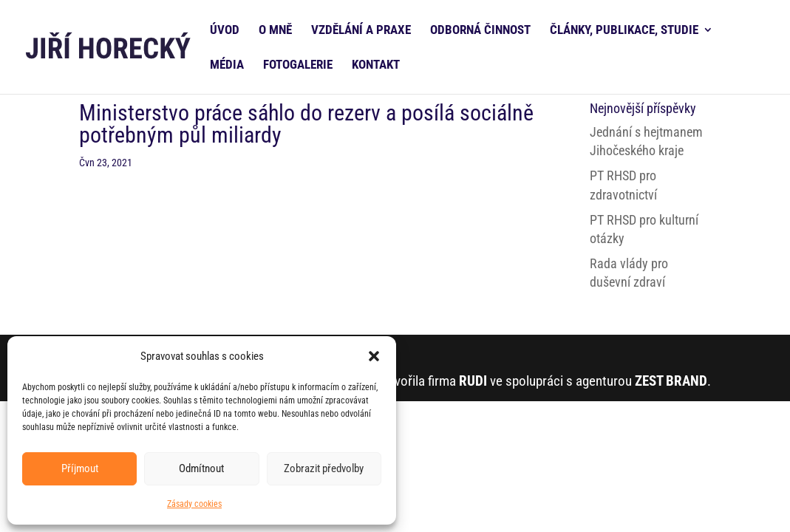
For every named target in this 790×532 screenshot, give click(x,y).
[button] (374, 356)
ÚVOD (225, 31)
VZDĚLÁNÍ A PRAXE (361, 31)
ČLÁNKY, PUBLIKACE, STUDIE (624, 31)
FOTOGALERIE (298, 65)
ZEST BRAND (671, 381)
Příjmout (80, 468)
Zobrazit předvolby (324, 468)
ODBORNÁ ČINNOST (480, 31)
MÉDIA (227, 65)
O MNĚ (275, 31)
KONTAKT (376, 65)
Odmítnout (201, 468)
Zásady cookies (194, 504)
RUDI (473, 381)
